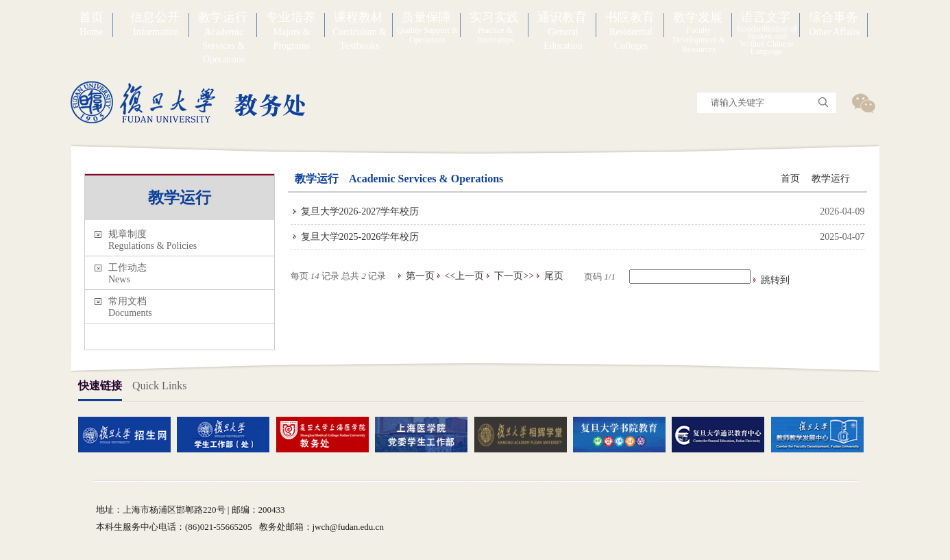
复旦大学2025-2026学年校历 (360, 237)
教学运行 (831, 179)
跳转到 (777, 280)
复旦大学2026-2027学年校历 (360, 211)
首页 (790, 179)
